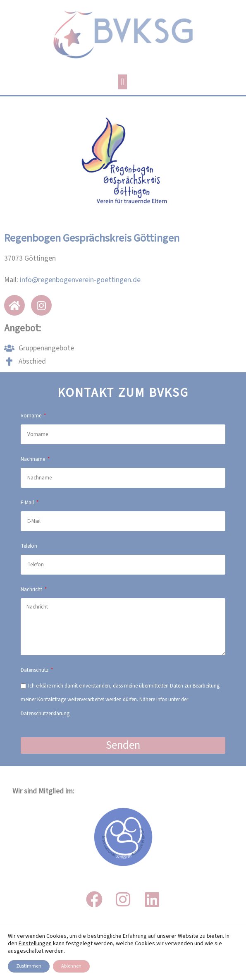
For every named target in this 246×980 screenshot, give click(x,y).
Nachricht (32, 589)
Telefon (29, 546)
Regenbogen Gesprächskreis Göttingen (92, 238)
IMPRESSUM (123, 934)
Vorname (32, 416)
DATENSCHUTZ (123, 951)
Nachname (33, 459)
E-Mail (28, 503)
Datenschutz (35, 670)
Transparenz (123, 967)
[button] (123, 82)
